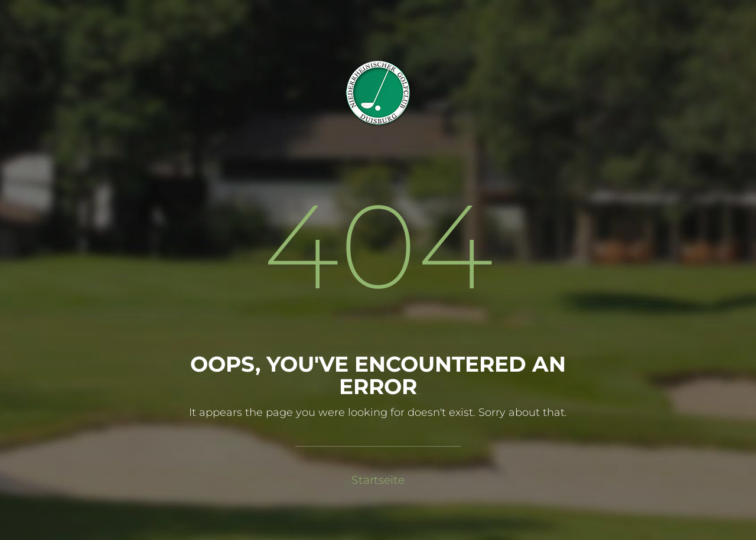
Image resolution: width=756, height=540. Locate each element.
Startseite (378, 480)
